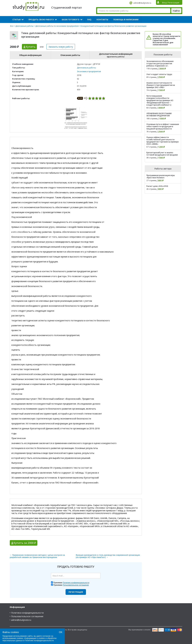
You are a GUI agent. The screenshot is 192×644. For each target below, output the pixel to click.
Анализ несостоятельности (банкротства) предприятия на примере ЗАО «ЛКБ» (161, 85)
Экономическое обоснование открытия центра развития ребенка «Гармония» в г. (160, 64)
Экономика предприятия (89, 71)
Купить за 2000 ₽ (25, 543)
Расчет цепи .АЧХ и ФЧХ (157, 186)
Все (12, 26)
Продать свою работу (41, 19)
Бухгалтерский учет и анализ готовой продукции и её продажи (162, 154)
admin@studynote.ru (142, 3)
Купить (31, 47)
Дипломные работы (24, 26)
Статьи (16, 19)
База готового (71, 19)
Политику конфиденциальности (76, 583)
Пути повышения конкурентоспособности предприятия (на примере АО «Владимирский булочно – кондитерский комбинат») (160, 100)
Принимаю (71, 583)
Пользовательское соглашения (76, 585)
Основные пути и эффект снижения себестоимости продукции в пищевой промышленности (163, 126)
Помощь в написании (126, 19)
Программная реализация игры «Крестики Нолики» (161, 176)
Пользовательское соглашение (27, 616)
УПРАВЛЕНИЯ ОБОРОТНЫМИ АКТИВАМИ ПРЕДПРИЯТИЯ (159, 115)
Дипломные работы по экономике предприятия (57, 26)
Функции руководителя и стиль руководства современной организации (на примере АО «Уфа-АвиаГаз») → (108, 556)
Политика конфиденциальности (27, 613)
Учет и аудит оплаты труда (159, 74)
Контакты (102, 19)
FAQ (89, 19)
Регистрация (76, 592)
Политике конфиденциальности (39, 640)
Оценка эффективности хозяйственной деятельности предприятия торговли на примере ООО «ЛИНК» (163, 141)
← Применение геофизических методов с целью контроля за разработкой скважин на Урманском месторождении (37, 556)
